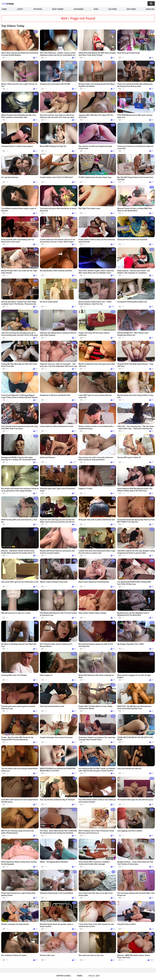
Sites (96, 9)
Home (4, 9)
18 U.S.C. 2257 (94, 976)
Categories (79, 9)
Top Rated (38, 9)
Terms (80, 976)
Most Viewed (58, 9)
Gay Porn (112, 9)
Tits (8, 4)
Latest (20, 9)
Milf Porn (131, 9)
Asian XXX (150, 9)
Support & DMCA (63, 976)
